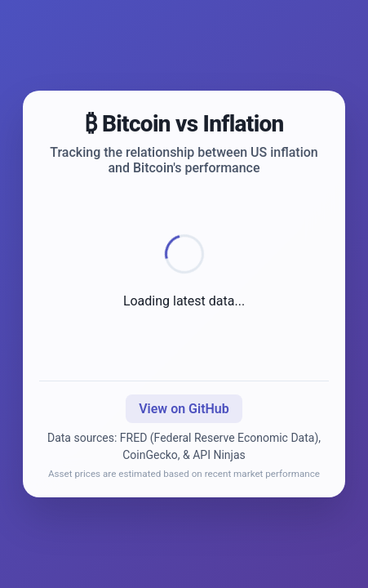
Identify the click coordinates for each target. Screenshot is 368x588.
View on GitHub (184, 409)
